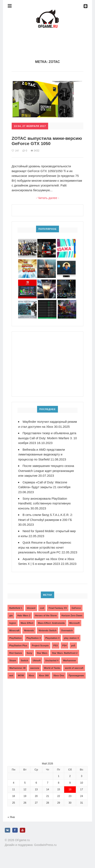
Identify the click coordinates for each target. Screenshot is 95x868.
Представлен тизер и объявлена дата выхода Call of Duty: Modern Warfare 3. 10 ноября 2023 (48, 443)
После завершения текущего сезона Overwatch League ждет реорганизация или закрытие (47, 475)
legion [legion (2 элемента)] (12, 630)
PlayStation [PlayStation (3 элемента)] (15, 645)
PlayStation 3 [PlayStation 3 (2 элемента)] (33, 645)
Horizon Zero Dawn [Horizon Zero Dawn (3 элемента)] (72, 623)
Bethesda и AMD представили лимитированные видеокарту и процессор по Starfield (42, 459)
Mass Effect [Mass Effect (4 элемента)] (27, 630)
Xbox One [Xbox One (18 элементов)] (59, 683)
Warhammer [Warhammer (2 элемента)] (69, 668)
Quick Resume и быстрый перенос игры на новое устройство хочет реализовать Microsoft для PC (45, 550)
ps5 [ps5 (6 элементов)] (73, 653)
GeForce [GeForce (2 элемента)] (76, 615)
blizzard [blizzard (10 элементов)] (31, 615)
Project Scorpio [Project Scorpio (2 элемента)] (40, 653)
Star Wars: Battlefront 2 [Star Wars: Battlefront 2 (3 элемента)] (65, 660)
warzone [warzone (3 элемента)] (35, 675)
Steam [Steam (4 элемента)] (13, 668)
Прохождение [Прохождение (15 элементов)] (76, 683)
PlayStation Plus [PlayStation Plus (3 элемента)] (18, 653)
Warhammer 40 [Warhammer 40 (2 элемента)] (17, 675)
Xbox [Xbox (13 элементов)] (31, 683)
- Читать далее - (48, 198)
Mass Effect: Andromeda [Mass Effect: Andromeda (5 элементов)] (51, 630)
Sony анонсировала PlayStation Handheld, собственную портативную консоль (45, 507)
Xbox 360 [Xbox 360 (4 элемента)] (44, 683)
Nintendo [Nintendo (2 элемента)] (29, 638)
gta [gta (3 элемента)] (11, 623)
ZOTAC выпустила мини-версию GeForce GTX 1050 (41, 141)
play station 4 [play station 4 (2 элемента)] (71, 645)
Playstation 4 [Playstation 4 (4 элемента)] (52, 645)
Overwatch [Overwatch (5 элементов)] (67, 638)
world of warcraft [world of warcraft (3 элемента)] (74, 675)
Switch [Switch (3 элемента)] (24, 668)
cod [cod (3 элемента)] (42, 615)
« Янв (11, 824)
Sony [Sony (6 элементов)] (29, 660)
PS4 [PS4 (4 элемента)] (64, 653)
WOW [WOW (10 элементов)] (21, 683)
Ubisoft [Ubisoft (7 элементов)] (37, 668)
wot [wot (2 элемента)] (11, 683)
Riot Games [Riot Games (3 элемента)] (16, 660)
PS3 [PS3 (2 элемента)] (56, 653)
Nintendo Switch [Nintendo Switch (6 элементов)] (47, 638)
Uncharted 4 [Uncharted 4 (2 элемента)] (52, 668)
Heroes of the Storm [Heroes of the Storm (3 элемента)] (46, 623)
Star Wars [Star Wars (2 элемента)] (42, 660)
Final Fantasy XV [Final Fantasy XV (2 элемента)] (58, 615)
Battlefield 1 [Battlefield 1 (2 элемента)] (16, 615)
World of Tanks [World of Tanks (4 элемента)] (52, 675)
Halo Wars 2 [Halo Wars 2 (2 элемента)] (24, 623)
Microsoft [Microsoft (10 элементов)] (75, 630)
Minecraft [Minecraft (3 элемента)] (14, 638)
